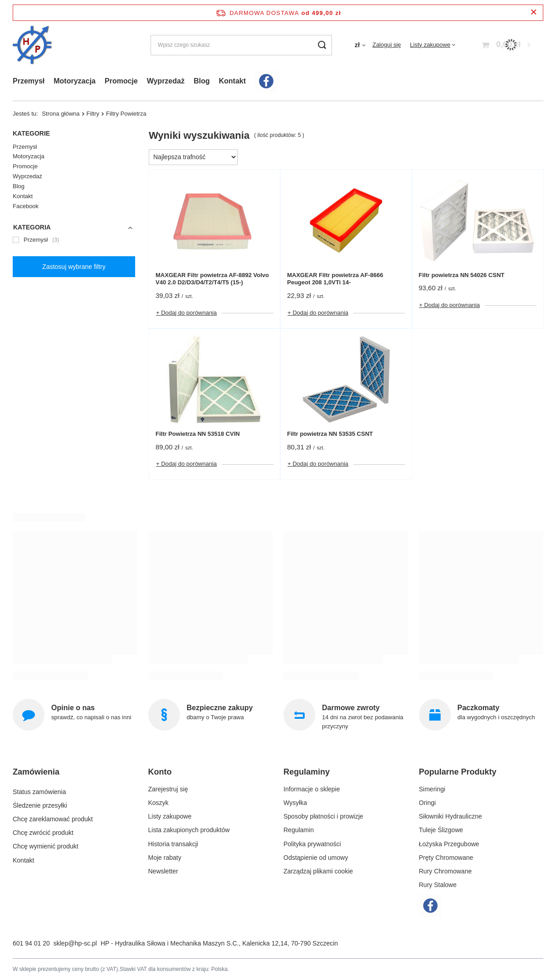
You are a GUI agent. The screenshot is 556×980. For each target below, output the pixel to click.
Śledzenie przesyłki (40, 803)
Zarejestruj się (168, 789)
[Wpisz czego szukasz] (241, 45)
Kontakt (232, 81)
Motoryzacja (74, 81)
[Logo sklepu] (32, 45)
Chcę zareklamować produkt (53, 816)
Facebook (26, 206)
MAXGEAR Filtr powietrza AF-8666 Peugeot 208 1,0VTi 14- (335, 279)
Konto (160, 772)
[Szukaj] (322, 45)
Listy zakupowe (430, 45)
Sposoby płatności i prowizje (323, 816)
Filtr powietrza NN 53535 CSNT (330, 434)
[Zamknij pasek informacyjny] (534, 12)
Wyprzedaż (166, 81)
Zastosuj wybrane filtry (74, 267)
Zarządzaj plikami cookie (318, 871)
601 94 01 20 (31, 943)
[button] (71, 776)
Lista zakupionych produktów (189, 830)
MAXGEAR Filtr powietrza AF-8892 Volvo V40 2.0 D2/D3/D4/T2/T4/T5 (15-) (212, 279)
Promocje (121, 81)
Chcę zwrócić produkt (43, 830)
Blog (202, 81)
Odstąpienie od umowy (316, 858)
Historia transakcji (173, 844)
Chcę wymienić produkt (46, 844)
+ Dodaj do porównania (186, 313)
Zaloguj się (387, 45)
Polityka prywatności (312, 844)
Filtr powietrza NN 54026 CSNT (461, 275)
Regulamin (299, 830)
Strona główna (61, 114)
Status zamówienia (39, 789)
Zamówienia (36, 772)
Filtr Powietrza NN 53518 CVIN (198, 434)
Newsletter (163, 871)
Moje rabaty (165, 858)
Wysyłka (295, 803)
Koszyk (159, 803)
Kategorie (31, 133)
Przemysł (29, 81)
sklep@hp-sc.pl (75, 943)
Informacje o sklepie (312, 789)
